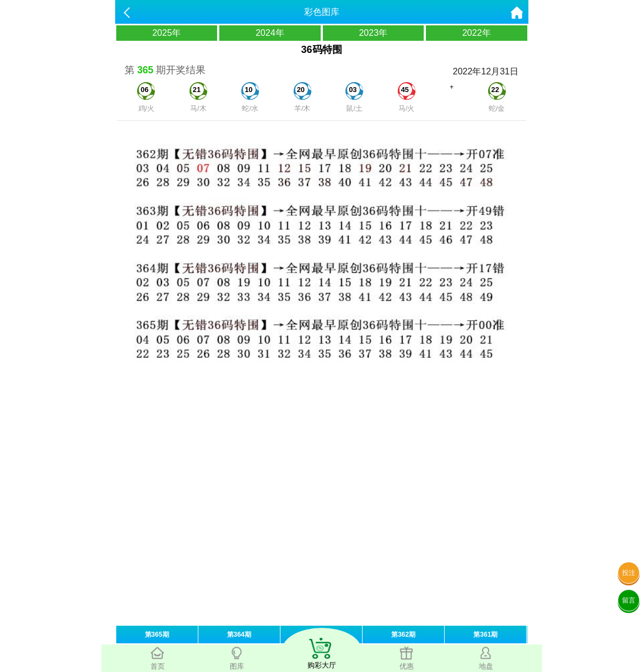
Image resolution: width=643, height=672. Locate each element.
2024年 (270, 33)
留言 (629, 600)
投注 (629, 573)
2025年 (166, 33)
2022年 (477, 33)
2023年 (373, 33)
